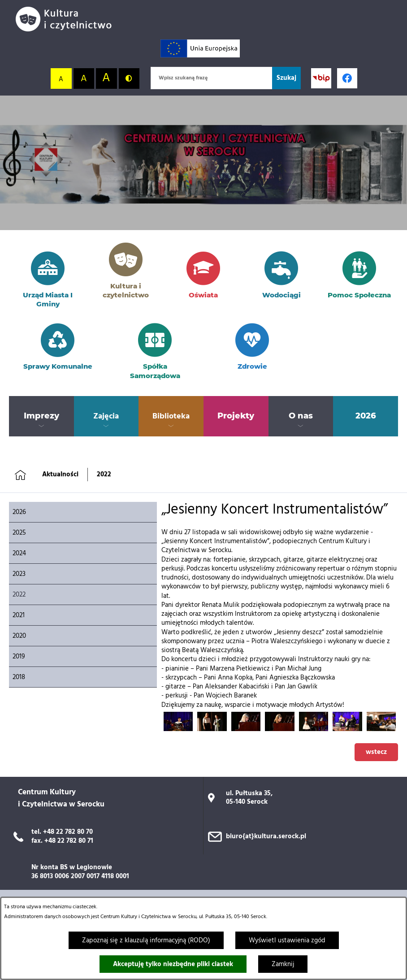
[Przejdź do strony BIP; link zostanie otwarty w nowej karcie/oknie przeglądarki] (321, 78)
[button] (178, 729)
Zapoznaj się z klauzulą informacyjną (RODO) (146, 941)
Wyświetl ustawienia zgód (287, 941)
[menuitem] (41, 416)
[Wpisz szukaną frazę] (211, 78)
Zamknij (283, 964)
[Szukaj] (286, 78)
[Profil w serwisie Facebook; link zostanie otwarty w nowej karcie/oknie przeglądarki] (347, 78)
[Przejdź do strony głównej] (67, 19)
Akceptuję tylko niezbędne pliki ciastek (173, 964)
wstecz (376, 752)
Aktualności (60, 475)
